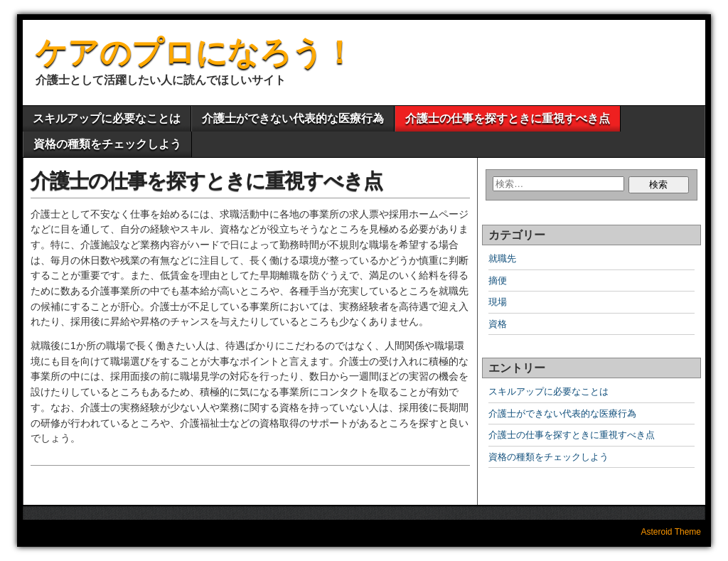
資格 (498, 324)
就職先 (502, 258)
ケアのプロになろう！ (195, 52)
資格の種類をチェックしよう (107, 144)
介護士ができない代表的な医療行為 (293, 118)
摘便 (498, 280)
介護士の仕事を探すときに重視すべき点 (508, 118)
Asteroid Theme (671, 532)
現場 (498, 302)
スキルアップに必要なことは (107, 118)
